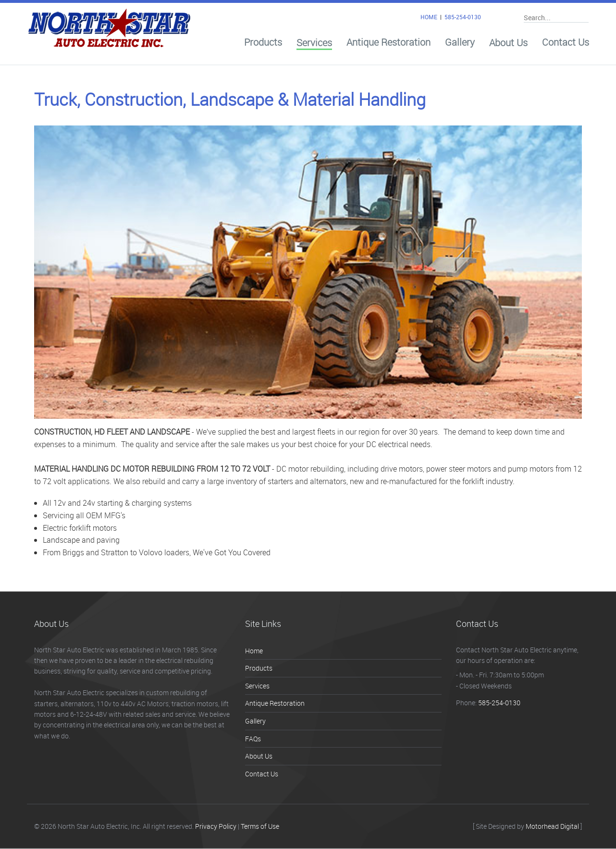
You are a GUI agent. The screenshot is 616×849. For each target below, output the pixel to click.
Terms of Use (260, 826)
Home (254, 651)
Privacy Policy (216, 826)
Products (263, 42)
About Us (508, 43)
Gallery (460, 42)
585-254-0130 (463, 17)
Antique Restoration (388, 42)
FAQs (253, 739)
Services (314, 43)
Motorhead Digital (552, 826)
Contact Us (566, 42)
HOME (429, 17)
